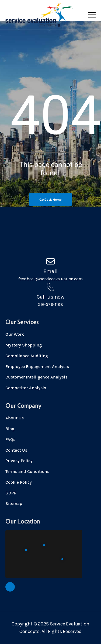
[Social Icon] (10, 587)
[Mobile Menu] (92, 15)
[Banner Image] (50, 199)
